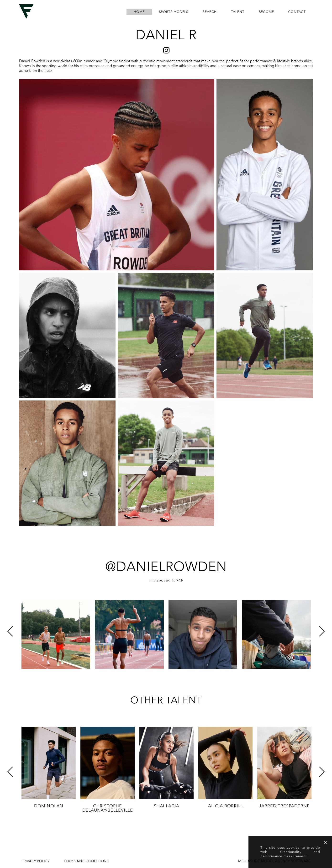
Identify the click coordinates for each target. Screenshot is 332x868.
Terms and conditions (86, 861)
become (266, 12)
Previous (10, 631)
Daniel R (166, 35)
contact (297, 12)
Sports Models (174, 12)
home (139, 12)
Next (322, 631)
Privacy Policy (35, 861)
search (210, 12)
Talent (238, 12)
